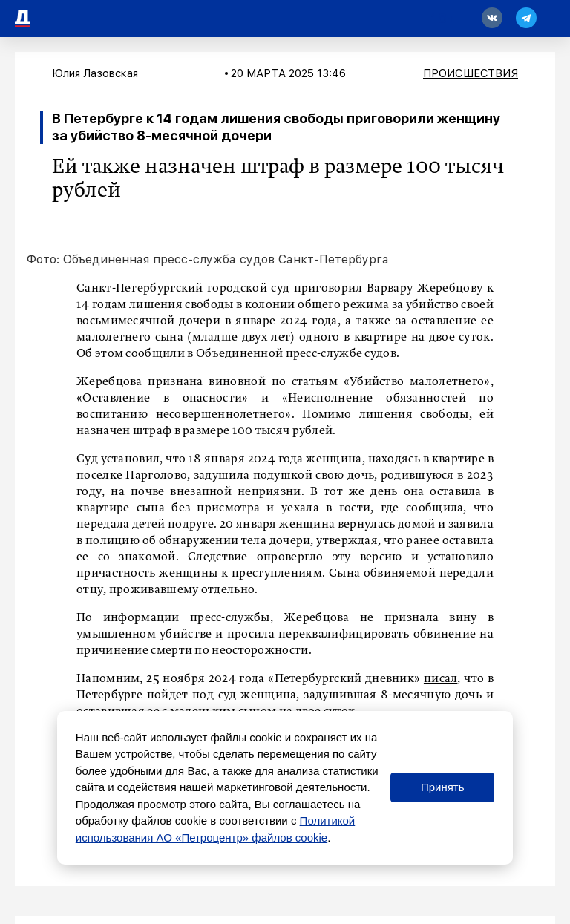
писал (441, 679)
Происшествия (471, 73)
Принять (443, 787)
